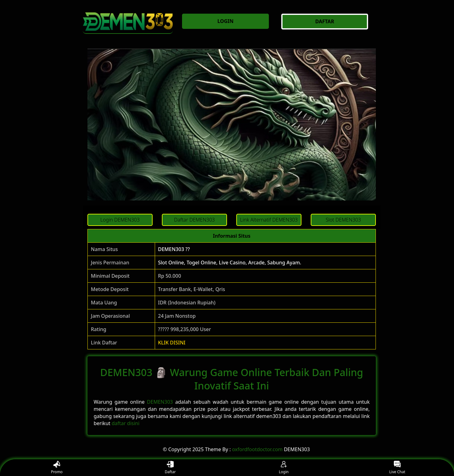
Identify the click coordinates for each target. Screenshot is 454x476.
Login (284, 468)
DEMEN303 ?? (174, 249)
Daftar (170, 468)
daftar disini (126, 423)
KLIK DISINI (172, 343)
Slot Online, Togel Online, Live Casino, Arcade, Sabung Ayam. (230, 263)
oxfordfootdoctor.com (257, 449)
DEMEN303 (160, 402)
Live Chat (397, 468)
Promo (57, 468)
